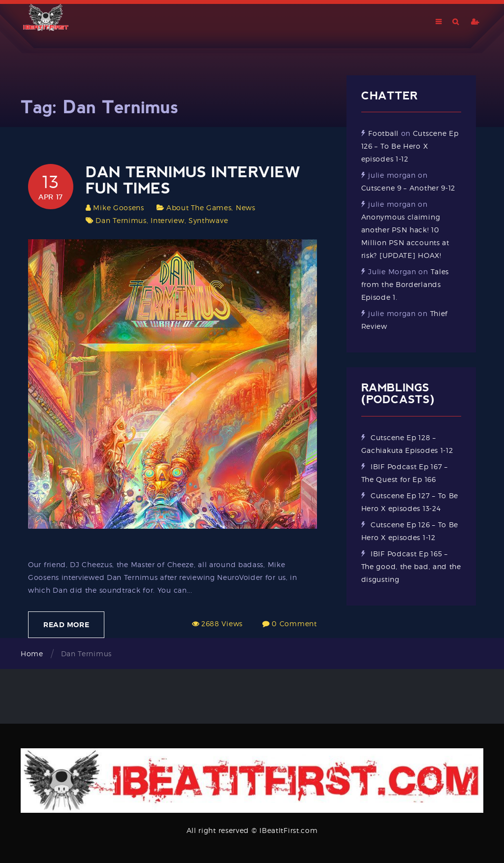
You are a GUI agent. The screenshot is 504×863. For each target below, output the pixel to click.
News (246, 208)
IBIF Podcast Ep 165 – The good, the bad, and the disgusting (411, 566)
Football (383, 133)
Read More (66, 625)
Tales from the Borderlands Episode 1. (405, 284)
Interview (167, 220)
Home (32, 654)
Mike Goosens (118, 208)
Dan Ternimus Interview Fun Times (193, 180)
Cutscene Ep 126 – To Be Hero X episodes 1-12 (410, 146)
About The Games (199, 208)
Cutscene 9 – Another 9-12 (409, 188)
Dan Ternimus (121, 220)
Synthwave (208, 220)
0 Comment (294, 623)
